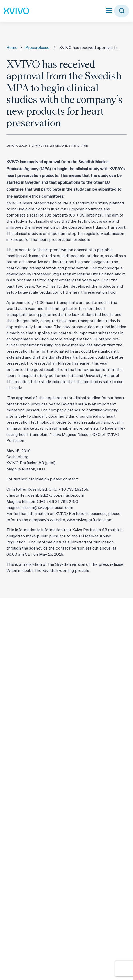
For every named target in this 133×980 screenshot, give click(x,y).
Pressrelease (37, 48)
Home (12, 48)
